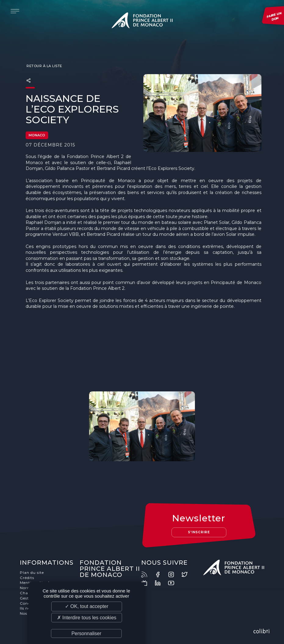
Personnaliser (86, 633)
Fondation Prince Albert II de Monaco (142, 21)
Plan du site (32, 572)
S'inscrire (199, 532)
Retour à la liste (44, 66)
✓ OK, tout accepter (87, 606)
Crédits (27, 578)
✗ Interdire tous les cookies (87, 618)
